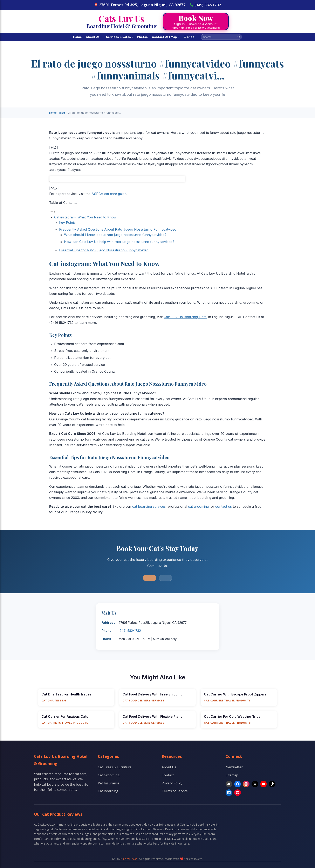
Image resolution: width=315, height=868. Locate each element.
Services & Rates (120, 37)
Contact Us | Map (166, 37)
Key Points (67, 223)
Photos (142, 37)
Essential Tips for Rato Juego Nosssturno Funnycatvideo (104, 250)
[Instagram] (246, 784)
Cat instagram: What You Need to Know (85, 217)
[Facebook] (238, 784)
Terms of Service (175, 791)
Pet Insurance (109, 783)
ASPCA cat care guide (109, 194)
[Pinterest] (238, 793)
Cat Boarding (108, 791)
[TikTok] (272, 784)
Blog (62, 113)
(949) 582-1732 (205, 5)
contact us (224, 506)
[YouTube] (263, 784)
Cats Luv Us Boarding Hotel (186, 317)
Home (77, 37)
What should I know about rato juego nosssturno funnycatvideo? (115, 235)
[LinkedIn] (229, 793)
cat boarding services (149, 506)
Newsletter (234, 767)
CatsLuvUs (130, 859)
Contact (168, 775)
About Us (94, 37)
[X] (255, 784)
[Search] (239, 37)
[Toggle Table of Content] (52, 212)
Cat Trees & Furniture (115, 767)
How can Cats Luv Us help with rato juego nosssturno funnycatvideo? (119, 242)
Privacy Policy (172, 783)
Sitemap (232, 775)
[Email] (229, 784)
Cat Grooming (109, 775)
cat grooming (198, 506)
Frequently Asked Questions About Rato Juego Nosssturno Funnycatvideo (118, 229)
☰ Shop (189, 37)
